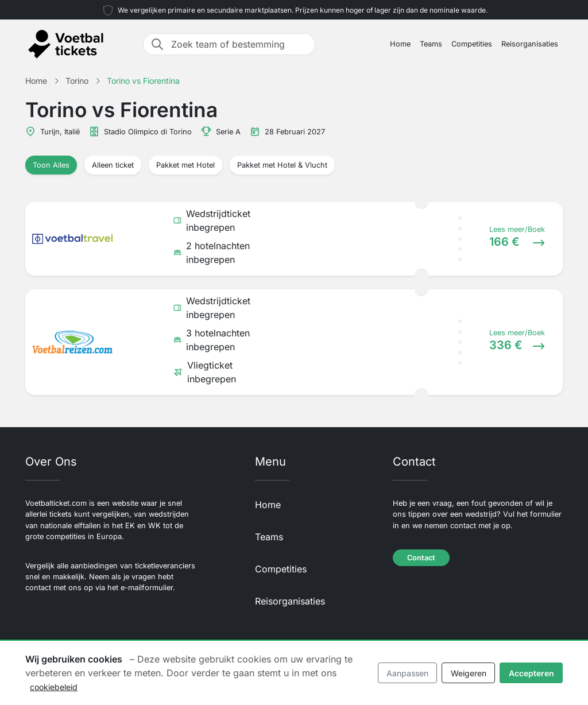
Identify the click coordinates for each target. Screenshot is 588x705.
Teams (431, 44)
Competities (472, 44)
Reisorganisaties (530, 44)
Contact (421, 558)
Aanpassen (407, 673)
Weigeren (469, 673)
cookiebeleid (54, 687)
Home (400, 44)
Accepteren (531, 673)
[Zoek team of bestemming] (239, 44)
